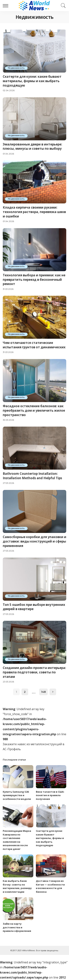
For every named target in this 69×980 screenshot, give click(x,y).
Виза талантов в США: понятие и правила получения (50, 795)
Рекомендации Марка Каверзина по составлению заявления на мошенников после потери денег (17, 840)
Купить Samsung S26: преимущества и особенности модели (17, 795)
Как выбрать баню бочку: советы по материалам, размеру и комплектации (17, 886)
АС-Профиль (12, 749)
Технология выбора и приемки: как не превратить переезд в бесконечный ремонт (34, 280)
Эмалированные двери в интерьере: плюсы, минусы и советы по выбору (32, 146)
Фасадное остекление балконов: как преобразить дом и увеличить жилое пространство (34, 410)
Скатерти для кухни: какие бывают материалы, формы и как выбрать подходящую (32, 81)
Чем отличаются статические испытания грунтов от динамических (34, 345)
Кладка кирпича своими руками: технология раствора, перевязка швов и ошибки (34, 212)
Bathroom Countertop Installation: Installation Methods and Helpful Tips (32, 476)
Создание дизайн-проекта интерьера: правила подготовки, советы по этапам (34, 672)
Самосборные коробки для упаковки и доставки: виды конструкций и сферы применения (34, 541)
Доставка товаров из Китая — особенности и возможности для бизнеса (50, 886)
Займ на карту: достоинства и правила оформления (17, 927)
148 (43, 692)
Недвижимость (16, 68)
